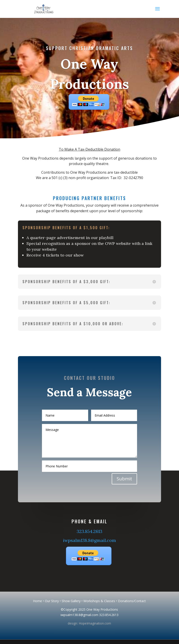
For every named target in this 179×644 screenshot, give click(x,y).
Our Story (52, 601)
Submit (121, 475)
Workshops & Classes (99, 601)
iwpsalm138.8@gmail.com (89, 540)
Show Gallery (71, 601)
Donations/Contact (132, 601)
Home (37, 601)
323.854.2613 (89, 531)
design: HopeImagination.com (89, 623)
